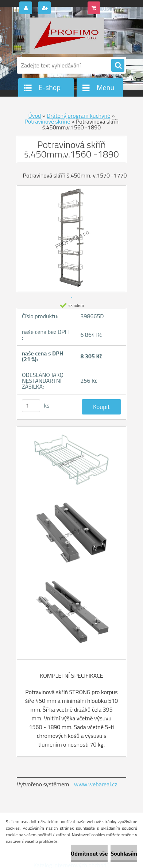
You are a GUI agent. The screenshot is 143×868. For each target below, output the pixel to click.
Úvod (35, 116)
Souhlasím (124, 853)
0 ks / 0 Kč (113, 9)
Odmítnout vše (89, 853)
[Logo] (67, 36)
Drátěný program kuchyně (78, 116)
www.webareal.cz (96, 784)
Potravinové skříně (47, 121)
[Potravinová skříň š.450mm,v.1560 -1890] (71, 464)
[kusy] (31, 406)
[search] (118, 66)
